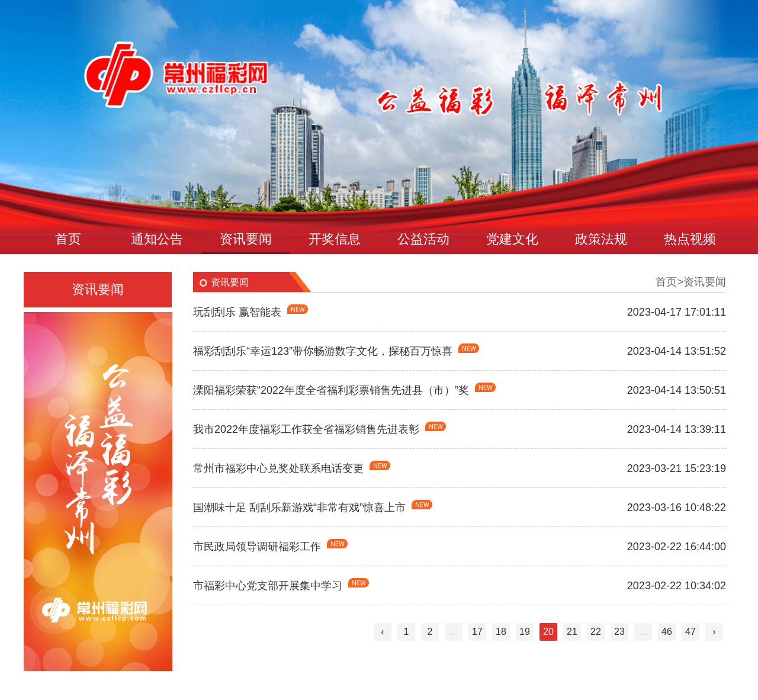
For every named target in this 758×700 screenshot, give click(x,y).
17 (477, 632)
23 (619, 632)
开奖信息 (335, 239)
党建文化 (512, 239)
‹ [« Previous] (382, 632)
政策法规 (601, 239)
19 (525, 632)
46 (667, 632)
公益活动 (423, 239)
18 (501, 632)
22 (596, 632)
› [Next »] (714, 632)
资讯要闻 (246, 239)
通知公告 (157, 239)
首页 (68, 239)
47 (690, 632)
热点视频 (690, 239)
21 (572, 632)
